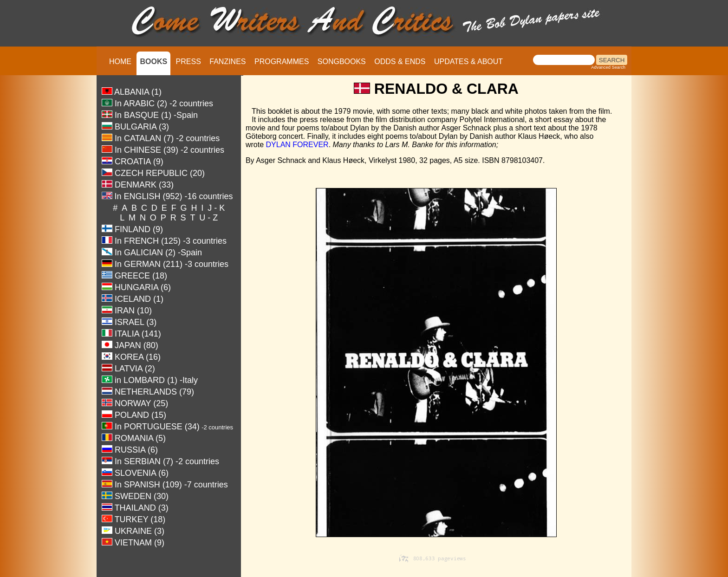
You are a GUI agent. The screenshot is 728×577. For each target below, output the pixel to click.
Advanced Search (608, 67)
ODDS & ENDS (400, 62)
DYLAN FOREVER (297, 145)
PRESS (188, 62)
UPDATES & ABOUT (468, 62)
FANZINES (227, 62)
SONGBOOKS (342, 62)
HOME (120, 62)
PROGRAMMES (282, 62)
